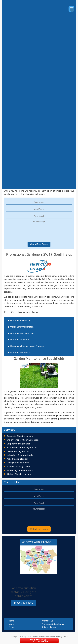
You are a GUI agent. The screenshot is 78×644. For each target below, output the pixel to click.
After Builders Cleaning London (22, 448)
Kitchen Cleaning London (19, 474)
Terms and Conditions (53, 624)
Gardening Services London (20, 470)
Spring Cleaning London (18, 463)
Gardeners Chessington (22, 327)
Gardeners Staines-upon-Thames (27, 346)
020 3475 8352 (23, 603)
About (11, 624)
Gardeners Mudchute (21, 353)
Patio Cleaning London (17, 459)
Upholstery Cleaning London (20, 455)
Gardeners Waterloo (20, 320)
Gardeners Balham (19, 340)
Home (11, 621)
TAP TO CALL (39, 641)
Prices (11, 627)
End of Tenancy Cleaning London (23, 440)
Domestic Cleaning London (20, 436)
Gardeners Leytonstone (22, 333)
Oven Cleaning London (18, 451)
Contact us (48, 621)
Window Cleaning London (19, 467)
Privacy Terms (49, 627)
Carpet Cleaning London (19, 444)
